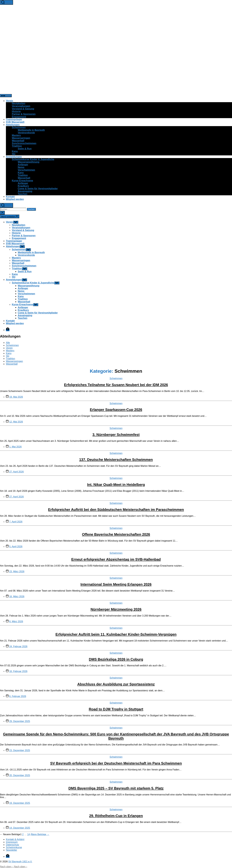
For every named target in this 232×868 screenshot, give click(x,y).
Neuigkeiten (19, 103)
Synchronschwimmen (24, 143)
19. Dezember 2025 (20, 803)
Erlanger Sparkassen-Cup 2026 (116, 410)
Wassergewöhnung (29, 162)
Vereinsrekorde (26, 133)
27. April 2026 (16, 472)
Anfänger (23, 165)
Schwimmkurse (14, 847)
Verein (9, 101)
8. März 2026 (16, 621)
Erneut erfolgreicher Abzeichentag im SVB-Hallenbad (116, 559)
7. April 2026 (16, 522)
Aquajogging (25, 191)
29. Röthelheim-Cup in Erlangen (116, 816)
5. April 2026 (16, 547)
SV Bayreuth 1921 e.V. (20, 862)
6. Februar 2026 (18, 696)
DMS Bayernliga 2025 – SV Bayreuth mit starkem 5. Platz (116, 788)
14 (29, 834)
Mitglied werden (15, 199)
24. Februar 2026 (18, 646)
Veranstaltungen (21, 106)
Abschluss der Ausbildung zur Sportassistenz (116, 684)
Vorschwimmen (26, 170)
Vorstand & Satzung (23, 109)
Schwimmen (19, 127)
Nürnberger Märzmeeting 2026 (116, 609)
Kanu (15, 151)
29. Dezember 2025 (20, 721)
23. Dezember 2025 (20, 750)
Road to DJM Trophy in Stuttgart (116, 709)
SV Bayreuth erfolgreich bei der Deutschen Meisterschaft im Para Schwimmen (116, 763)
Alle (8, 343)
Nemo (21, 167)
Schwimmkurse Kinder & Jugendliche (33, 159)
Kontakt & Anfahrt (15, 839)
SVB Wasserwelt (15, 122)
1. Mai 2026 (15, 447)
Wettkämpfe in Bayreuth (31, 130)
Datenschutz (13, 845)
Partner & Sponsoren (24, 114)
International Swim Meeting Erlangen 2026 (116, 584)
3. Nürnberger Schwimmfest (116, 435)
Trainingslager (14, 119)
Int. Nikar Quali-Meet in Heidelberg (116, 485)
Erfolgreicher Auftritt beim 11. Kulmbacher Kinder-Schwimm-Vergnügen (116, 634)
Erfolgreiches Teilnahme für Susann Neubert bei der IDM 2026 (116, 385)
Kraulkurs (23, 186)
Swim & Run (25, 149)
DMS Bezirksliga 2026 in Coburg (116, 659)
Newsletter (12, 850)
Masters (16, 135)
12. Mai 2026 (16, 422)
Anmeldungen (14, 157)
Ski (14, 154)
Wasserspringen (21, 138)
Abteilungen (13, 125)
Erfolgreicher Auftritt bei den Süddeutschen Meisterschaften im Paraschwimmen (116, 510)
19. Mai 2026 (16, 397)
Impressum (12, 842)
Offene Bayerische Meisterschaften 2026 (116, 534)
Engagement (19, 117)
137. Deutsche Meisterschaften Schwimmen (116, 460)
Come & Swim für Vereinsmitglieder (38, 189)
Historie (16, 111)
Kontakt (10, 197)
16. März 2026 (17, 596)
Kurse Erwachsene (22, 181)
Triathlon (17, 146)
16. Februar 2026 (18, 671)
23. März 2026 (17, 571)
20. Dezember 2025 (20, 775)
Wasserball (18, 141)
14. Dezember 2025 (20, 828)
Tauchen (23, 194)
